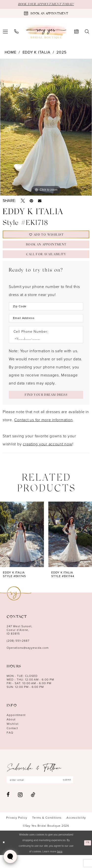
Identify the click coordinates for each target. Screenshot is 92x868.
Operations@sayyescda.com (28, 660)
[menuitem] (16, 32)
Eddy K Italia (37, 53)
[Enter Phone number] (44, 348)
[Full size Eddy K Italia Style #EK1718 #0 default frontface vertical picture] (46, 128)
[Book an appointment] (46, 14)
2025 (61, 53)
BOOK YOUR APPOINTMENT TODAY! (46, 5)
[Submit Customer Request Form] (46, 406)
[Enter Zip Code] (46, 314)
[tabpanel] (46, 128)
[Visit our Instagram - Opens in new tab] (20, 808)
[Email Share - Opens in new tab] (40, 201)
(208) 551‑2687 (18, 653)
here (60, 864)
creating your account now (48, 456)
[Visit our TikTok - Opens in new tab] (33, 808)
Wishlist (13, 736)
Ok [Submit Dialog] (87, 856)
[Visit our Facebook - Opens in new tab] (8, 808)
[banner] (46, 32)
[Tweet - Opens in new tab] (23, 201)
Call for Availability (46, 261)
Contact (12, 740)
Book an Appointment (46, 249)
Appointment (16, 727)
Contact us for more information (43, 432)
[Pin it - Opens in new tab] (31, 201)
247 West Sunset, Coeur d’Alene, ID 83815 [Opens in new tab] (20, 642)
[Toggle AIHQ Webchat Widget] (10, 857)
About (11, 731)
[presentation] (22, 546)
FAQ (10, 744)
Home (11, 53)
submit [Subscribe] (78, 792)
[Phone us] (16, 32)
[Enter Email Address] (46, 327)
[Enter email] (46, 792)
